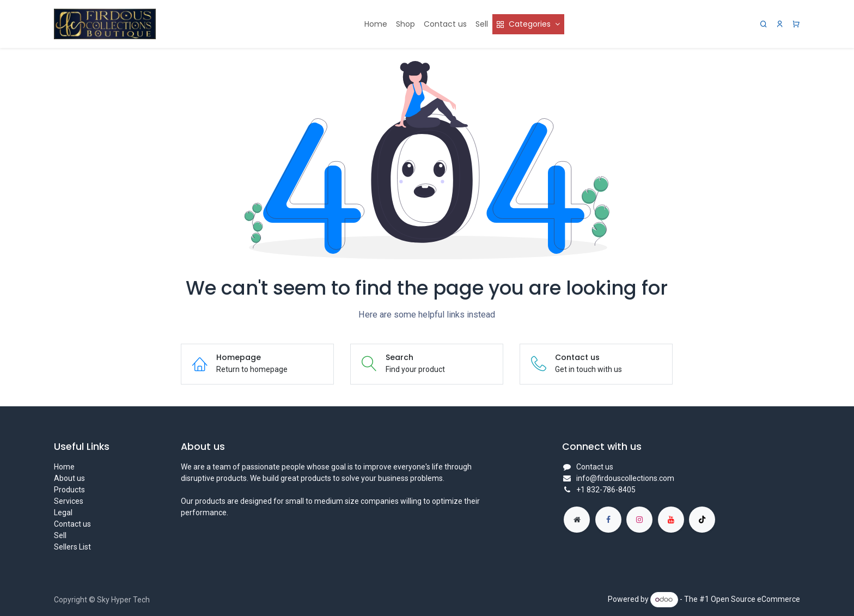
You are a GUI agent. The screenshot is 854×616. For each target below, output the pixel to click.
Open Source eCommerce (755, 599)
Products (69, 490)
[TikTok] (702, 520)
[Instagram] (639, 520)
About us (69, 478)
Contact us (72, 524)
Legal (63, 513)
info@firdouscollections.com (625, 478)
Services (69, 501)
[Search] (764, 24)
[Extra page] (577, 520)
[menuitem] (376, 24)
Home (64, 467)
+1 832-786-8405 (606, 490)
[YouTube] (671, 520)
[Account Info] (780, 24)
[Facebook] (608, 520)
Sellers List (72, 547)
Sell (60, 535)
